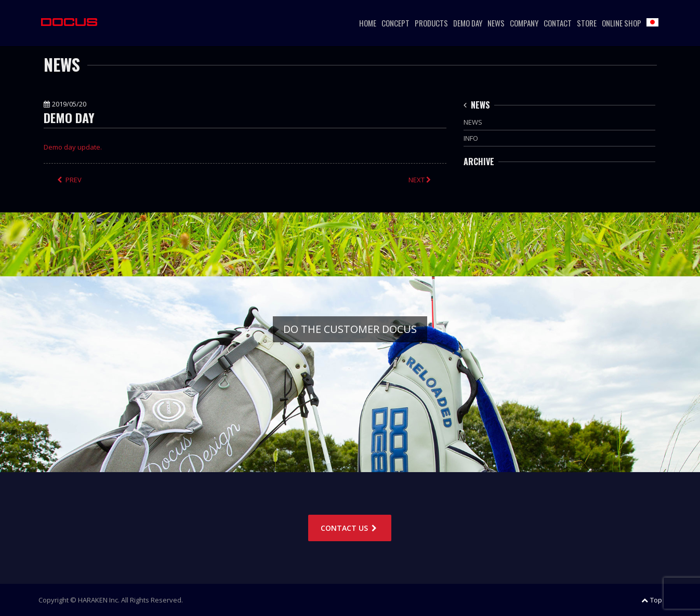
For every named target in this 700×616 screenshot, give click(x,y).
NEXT (421, 180)
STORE (587, 23)
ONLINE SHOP (622, 23)
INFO (471, 138)
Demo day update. (73, 147)
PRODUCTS (431, 23)
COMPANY (524, 23)
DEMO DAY (468, 23)
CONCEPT (395, 23)
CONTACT (558, 23)
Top (652, 600)
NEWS (496, 23)
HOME (368, 23)
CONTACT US (350, 528)
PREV (69, 180)
